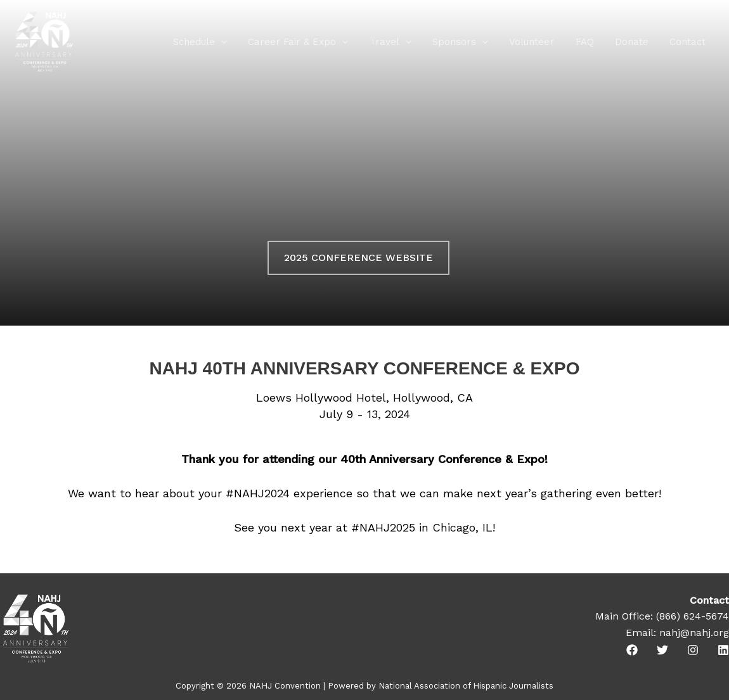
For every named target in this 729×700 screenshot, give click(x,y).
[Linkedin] (723, 650)
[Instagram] (693, 650)
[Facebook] (632, 650)
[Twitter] (662, 650)
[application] (237, 42)
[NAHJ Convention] (44, 41)
